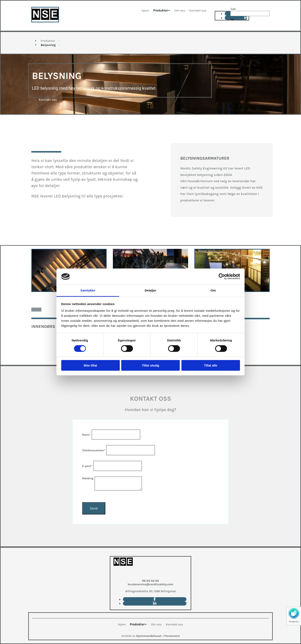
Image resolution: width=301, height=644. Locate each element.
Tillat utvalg (150, 365)
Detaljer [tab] (150, 290)
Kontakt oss (198, 10)
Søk (233, 9)
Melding (88, 478)
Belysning (48, 45)
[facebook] (155, 599)
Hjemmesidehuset (149, 636)
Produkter (161, 10)
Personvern (172, 636)
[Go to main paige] (123, 574)
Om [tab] (213, 290)
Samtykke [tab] (88, 290)
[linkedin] (155, 603)
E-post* (87, 466)
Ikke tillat (90, 365)
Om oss (180, 10)
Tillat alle (211, 365)
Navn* (86, 435)
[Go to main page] (45, 21)
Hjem (145, 10)
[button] (232, 19)
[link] (162, 11)
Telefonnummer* (94, 450)
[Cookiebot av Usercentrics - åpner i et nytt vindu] (222, 276)
